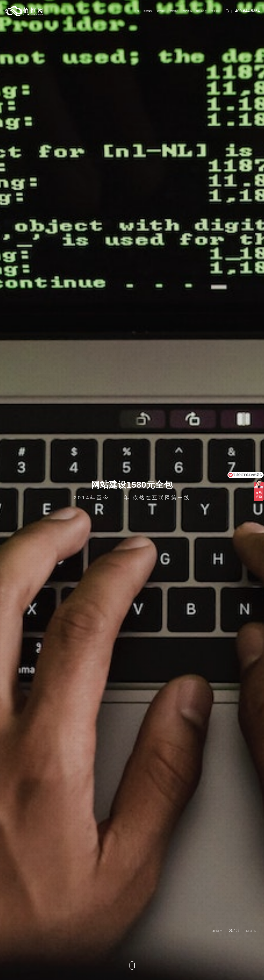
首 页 (137, 11)
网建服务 (148, 11)
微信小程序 (201, 11)
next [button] (250, 931)
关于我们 (216, 11)
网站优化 (187, 11)
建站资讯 (174, 11)
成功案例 (161, 11)
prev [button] (218, 931)
